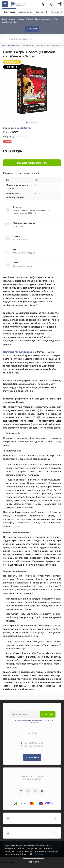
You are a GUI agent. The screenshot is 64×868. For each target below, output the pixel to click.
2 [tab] (29, 123)
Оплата (16, 236)
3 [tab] (32, 123)
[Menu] (5, 4)
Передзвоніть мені (32, 749)
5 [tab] (37, 123)
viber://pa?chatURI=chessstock (35, 791)
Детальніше (12, 22)
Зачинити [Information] (32, 29)
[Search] (5, 39)
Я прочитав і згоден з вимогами (32, 721)
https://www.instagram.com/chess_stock (28, 791)
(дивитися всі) (32, 173)
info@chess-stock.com (32, 797)
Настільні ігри (13, 45)
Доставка (17, 207)
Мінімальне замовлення (24, 223)
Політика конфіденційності (35, 720)
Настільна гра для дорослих (19, 352)
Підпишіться (48, 714)
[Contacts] (51, 4)
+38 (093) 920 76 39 (33, 743)
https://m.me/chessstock (21, 791)
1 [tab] (27, 123)
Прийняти (33, 862)
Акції (15, 249)
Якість (16, 263)
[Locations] (43, 4)
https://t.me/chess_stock (42, 791)
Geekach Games (23, 128)
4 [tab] (35, 123)
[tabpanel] (32, 89)
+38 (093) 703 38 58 (33, 746)
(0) (14, 136)
